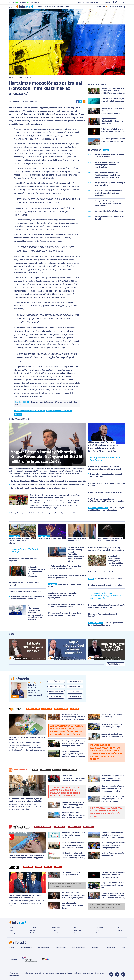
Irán (68, 7)
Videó (98, 933)
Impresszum (50, 973)
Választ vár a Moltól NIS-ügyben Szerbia (105, 493)
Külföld (26, 402)
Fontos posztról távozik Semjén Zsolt (78, 540)
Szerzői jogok (95, 973)
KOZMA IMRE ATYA (43, 827)
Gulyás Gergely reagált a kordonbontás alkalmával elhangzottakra (39, 488)
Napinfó (77, 933)
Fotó (119, 928)
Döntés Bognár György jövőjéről (108, 579)
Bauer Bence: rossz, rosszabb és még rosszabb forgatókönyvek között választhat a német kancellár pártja (76, 554)
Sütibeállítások (14, 976)
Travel (48, 867)
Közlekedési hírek (44, 948)
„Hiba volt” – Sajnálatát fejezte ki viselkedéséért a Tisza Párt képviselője (36, 572)
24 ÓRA (106, 151)
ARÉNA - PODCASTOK (116, 7)
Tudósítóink (56, 928)
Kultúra (33, 930)
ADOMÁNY (88, 827)
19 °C (123, 2)
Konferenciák (61, 709)
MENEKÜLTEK (74, 827)
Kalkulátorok (70, 770)
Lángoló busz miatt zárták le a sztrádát (25, 592)
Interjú (54, 930)
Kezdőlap (18, 402)
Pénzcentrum (33, 709)
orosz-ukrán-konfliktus (34, 411)
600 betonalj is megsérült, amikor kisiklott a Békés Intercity (19, 541)
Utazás (56, 770)
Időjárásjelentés (61, 948)
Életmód (55, 933)
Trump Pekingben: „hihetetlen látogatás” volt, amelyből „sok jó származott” (43, 513)
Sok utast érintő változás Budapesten (104, 572)
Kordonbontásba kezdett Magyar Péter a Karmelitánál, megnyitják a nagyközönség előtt (48, 481)
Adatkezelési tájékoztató (64, 973)
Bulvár (76, 928)
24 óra (40, 7)
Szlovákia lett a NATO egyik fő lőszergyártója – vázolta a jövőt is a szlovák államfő (115, 561)
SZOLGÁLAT (60, 827)
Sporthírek (95, 948)
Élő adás (56, 681)
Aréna (123, 948)
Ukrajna (61, 7)
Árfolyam (47, 709)
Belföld (11, 928)
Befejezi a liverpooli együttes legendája (105, 585)
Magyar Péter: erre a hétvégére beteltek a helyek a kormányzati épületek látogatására (47, 485)
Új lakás (75, 709)
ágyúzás (18, 414)
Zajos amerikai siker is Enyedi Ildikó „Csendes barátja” (110, 540)
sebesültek (51, 411)
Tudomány (34, 928)
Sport (38, 867)
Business (28, 867)
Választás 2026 (50, 7)
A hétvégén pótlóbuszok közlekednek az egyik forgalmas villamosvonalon (106, 596)
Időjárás (120, 933)
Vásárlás (45, 770)
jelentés (18, 411)
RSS (102, 973)
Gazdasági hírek (110, 948)
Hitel (35, 770)
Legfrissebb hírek (26, 948)
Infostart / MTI (15, 101)
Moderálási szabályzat (81, 973)
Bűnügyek (77, 930)
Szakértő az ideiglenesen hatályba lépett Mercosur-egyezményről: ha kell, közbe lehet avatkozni (36, 613)
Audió (98, 930)
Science (58, 867)
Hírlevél (120, 930)
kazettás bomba (65, 411)
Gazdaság (12, 933)
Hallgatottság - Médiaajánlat (34, 973)
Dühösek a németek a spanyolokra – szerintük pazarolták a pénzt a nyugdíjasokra (63, 596)
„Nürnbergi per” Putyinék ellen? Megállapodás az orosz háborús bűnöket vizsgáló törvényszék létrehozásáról (103, 447)
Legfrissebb (100, 928)
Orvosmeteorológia (79, 948)
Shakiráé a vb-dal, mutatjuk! (50, 538)
